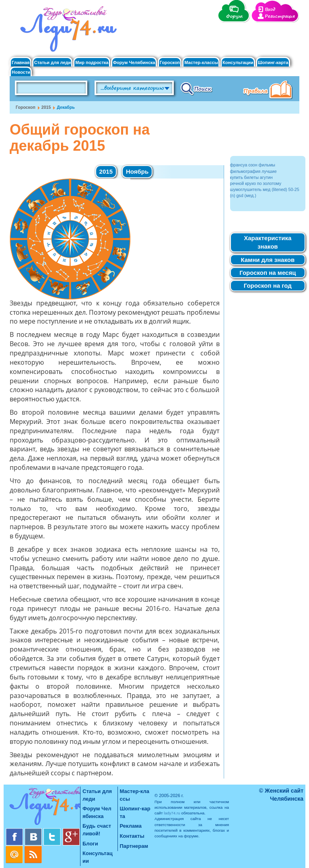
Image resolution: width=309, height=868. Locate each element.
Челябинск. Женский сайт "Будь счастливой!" (67, 31)
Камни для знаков (268, 260)
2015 (46, 107)
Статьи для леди (53, 63)
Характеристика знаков (268, 242)
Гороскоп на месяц (268, 273)
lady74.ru (172, 813)
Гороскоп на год (268, 286)
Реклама (131, 826)
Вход (270, 9)
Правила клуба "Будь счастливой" (269, 91)
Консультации (238, 63)
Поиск (197, 88)
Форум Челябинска (134, 63)
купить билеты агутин (251, 177)
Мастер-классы (201, 63)
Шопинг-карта (273, 63)
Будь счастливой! (97, 830)
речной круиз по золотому (256, 183)
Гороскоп (170, 63)
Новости (21, 72)
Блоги (90, 844)
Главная (21, 63)
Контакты (132, 836)
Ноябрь (137, 171)
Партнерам (134, 846)
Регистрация (280, 16)
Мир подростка (92, 63)
